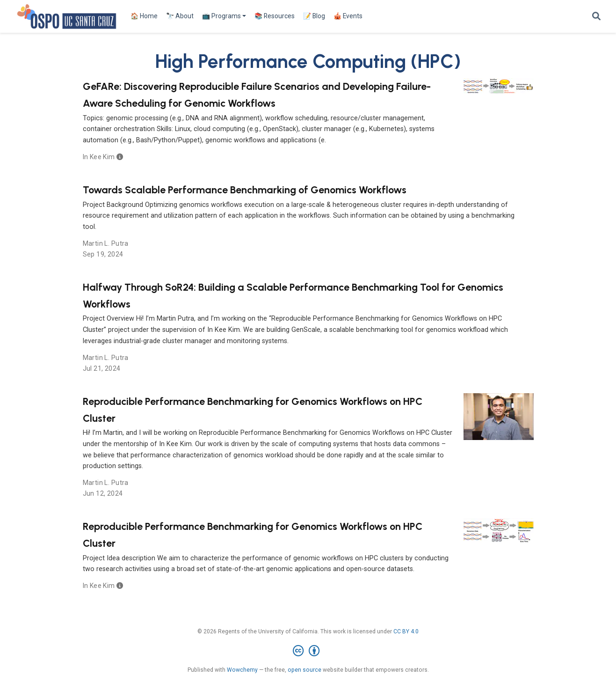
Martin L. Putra (106, 243)
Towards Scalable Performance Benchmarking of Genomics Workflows (245, 190)
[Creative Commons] (308, 651)
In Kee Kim (99, 157)
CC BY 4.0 (406, 631)
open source (304, 670)
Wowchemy (242, 670)
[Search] (596, 17)
